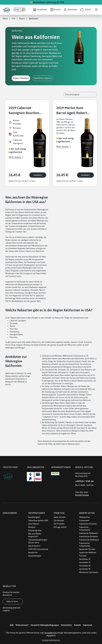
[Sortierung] (80, 95)
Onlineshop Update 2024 (38, 521)
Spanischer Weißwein (88, 553)
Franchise (59, 513)
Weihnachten (84, 517)
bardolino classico (43, 78)
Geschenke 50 (85, 566)
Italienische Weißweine (89, 533)
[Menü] (96, 10)
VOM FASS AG (54, 640)
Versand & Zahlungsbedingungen (45, 625)
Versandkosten (50, 633)
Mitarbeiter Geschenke (89, 572)
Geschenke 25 (85, 559)
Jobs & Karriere (34, 546)
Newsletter (33, 553)
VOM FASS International (38, 549)
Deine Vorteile (60, 517)
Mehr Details (15, 157)
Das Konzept (59, 521)
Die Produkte (59, 524)
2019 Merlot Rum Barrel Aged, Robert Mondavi (72, 111)
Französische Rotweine (89, 537)
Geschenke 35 (85, 562)
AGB (12, 625)
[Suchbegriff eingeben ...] (16, 10)
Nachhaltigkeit (34, 517)
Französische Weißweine (89, 540)
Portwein (83, 556)
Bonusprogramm (35, 530)
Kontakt (77, 625)
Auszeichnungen (35, 556)
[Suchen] (23, 10)
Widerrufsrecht (22, 625)
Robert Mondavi (21, 78)
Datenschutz (66, 625)
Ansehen (38, 175)
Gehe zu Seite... (13, 601)
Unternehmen (34, 524)
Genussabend (10, 513)
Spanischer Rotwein (87, 549)
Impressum (88, 625)
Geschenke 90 (85, 569)
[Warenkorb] (86, 10)
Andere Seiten (87, 513)
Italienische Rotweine (88, 524)
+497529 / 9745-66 (84, 481)
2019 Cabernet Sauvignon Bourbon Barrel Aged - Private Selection (25, 111)
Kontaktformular (82, 495)
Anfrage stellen (60, 527)
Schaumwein (84, 521)
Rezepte (32, 527)
